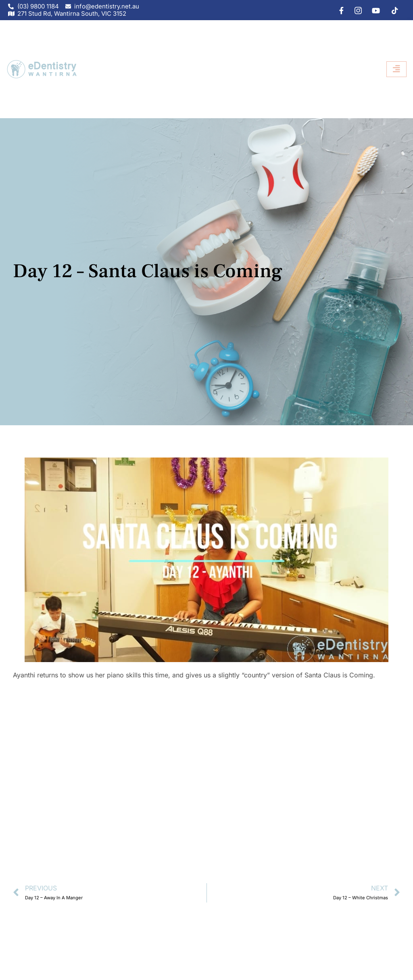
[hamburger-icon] (396, 69)
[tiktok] (392, 10)
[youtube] (374, 10)
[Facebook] (338, 10)
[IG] (356, 10)
